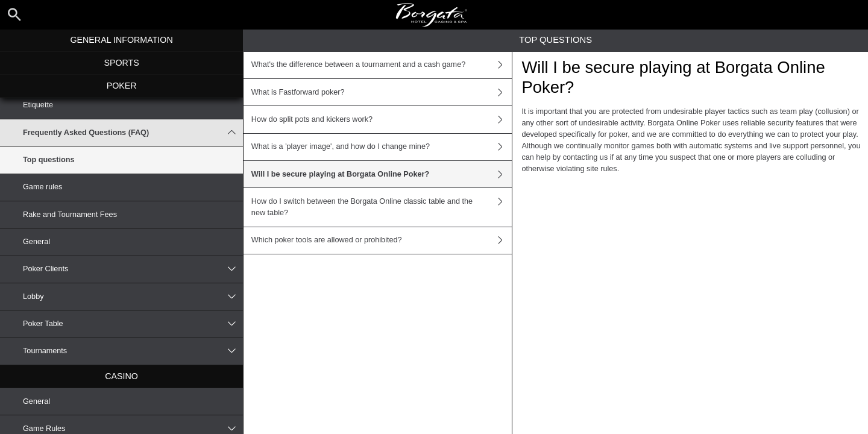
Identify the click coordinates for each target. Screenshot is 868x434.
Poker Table (133, 324)
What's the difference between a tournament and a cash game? (382, 65)
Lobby (133, 297)
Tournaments (133, 351)
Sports (121, 63)
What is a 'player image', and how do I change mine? (382, 147)
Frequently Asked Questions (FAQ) (133, 133)
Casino (121, 376)
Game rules (42, 187)
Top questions (49, 160)
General (36, 242)
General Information (121, 40)
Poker (122, 86)
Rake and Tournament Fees (70, 215)
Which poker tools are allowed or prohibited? (382, 241)
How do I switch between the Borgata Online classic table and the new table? (382, 207)
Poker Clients (133, 269)
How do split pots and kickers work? (382, 119)
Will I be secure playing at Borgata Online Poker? (382, 174)
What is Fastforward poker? (382, 92)
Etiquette (38, 105)
